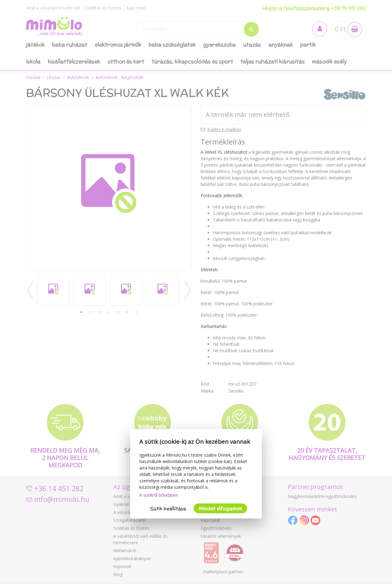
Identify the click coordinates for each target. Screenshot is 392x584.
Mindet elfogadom (220, 509)
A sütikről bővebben (159, 495)
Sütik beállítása (168, 509)
